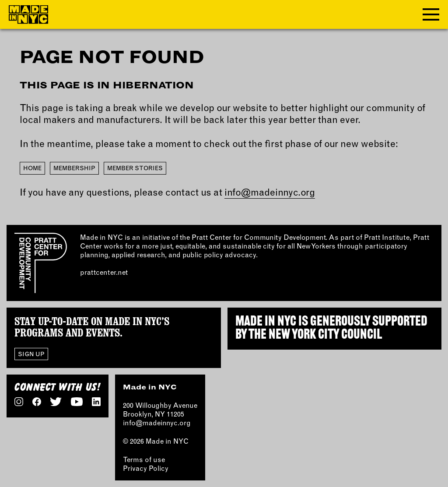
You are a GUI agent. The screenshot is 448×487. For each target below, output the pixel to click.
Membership (74, 168)
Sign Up (31, 354)
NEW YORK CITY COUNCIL (325, 335)
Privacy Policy (146, 468)
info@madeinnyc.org (270, 192)
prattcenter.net (104, 272)
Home (32, 168)
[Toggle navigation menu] (431, 14)
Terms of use (144, 459)
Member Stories (135, 168)
